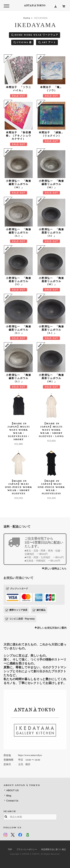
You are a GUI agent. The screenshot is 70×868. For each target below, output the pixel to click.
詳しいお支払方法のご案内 (52, 628)
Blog (9, 796)
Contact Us (12, 801)
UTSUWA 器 (24, 42)
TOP (10, 849)
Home (27, 18)
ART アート (49, 42)
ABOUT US (13, 790)
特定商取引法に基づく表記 (54, 849)
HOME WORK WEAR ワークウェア (36, 35)
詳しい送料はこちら (56, 569)
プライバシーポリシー (27, 849)
